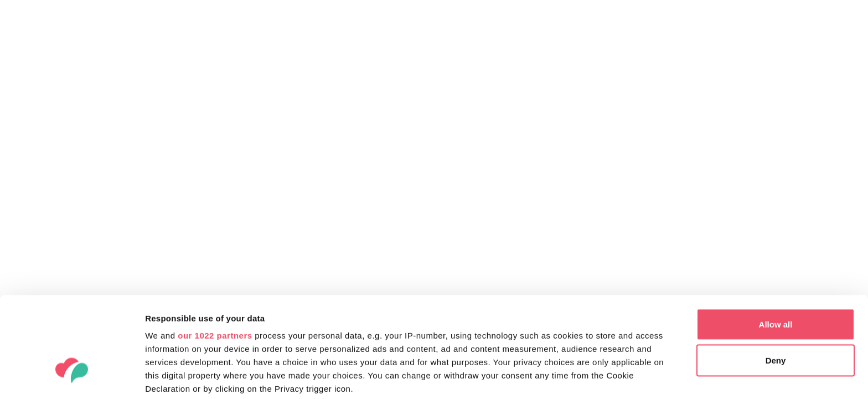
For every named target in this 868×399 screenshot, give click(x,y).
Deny (776, 280)
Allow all (776, 244)
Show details (171, 377)
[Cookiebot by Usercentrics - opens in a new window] (72, 377)
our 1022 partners (215, 255)
